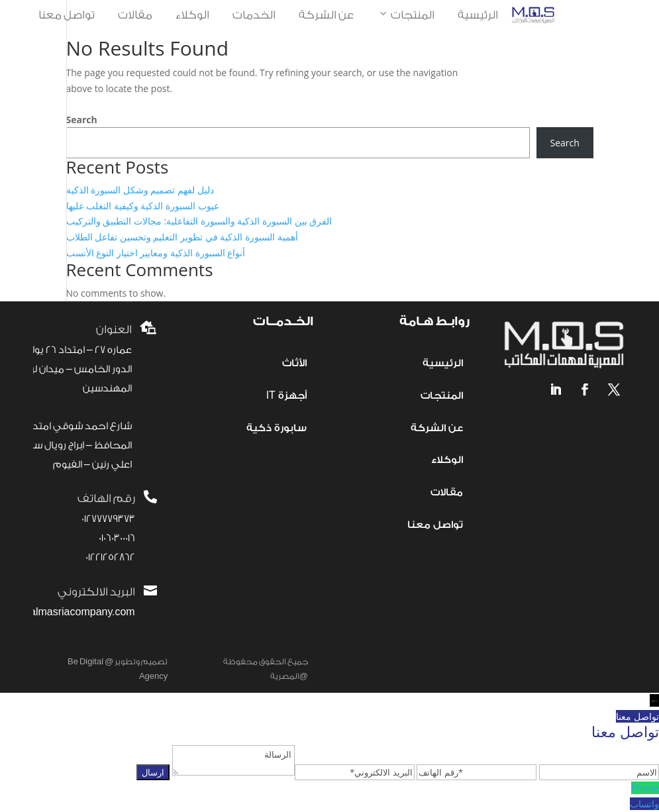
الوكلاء (192, 15)
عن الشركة (326, 15)
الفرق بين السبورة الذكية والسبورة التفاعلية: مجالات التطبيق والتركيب (199, 221)
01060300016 (117, 538)
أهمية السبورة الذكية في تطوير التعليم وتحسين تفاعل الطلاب (182, 237)
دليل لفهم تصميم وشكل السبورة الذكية (140, 190)
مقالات (135, 15)
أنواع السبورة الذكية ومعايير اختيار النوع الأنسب (156, 253)
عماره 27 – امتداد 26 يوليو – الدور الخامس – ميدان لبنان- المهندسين (72, 369)
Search (82, 120)
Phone (645, 788)
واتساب (644, 804)
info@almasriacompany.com (69, 612)
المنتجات (406, 15)
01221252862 (110, 557)
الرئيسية (478, 15)
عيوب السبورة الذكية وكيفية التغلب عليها (143, 206)
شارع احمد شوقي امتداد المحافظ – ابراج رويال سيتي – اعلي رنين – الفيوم (71, 445)
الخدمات (254, 15)
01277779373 (108, 519)
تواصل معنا (67, 15)
